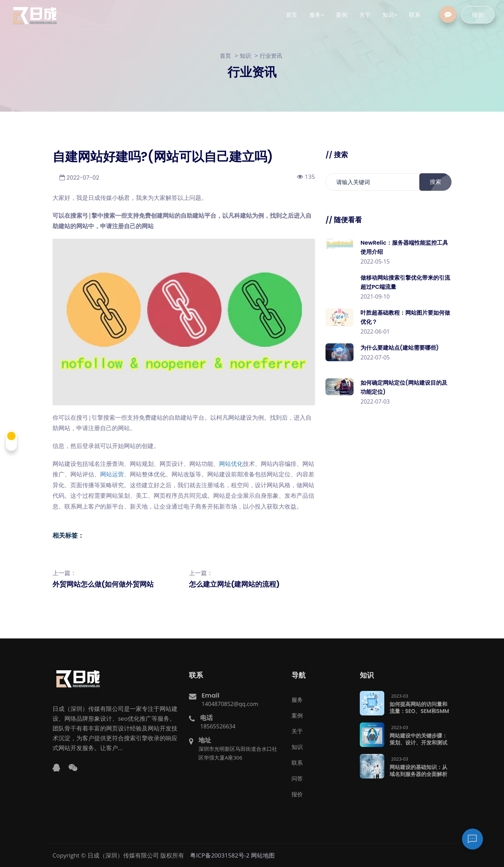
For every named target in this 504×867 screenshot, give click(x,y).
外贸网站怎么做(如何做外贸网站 (103, 584)
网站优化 (231, 464)
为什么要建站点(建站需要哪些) (400, 348)
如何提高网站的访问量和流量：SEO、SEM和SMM (419, 707)
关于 (297, 731)
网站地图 (263, 855)
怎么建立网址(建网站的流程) (234, 584)
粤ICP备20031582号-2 (220, 855)
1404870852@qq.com (230, 704)
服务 (297, 699)
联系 (297, 762)
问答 (297, 778)
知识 (245, 56)
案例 (297, 715)
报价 (482, 15)
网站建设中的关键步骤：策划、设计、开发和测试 (418, 739)
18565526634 (218, 726)
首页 (225, 56)
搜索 (439, 182)
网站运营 (112, 474)
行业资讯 (271, 56)
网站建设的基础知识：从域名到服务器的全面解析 (418, 770)
